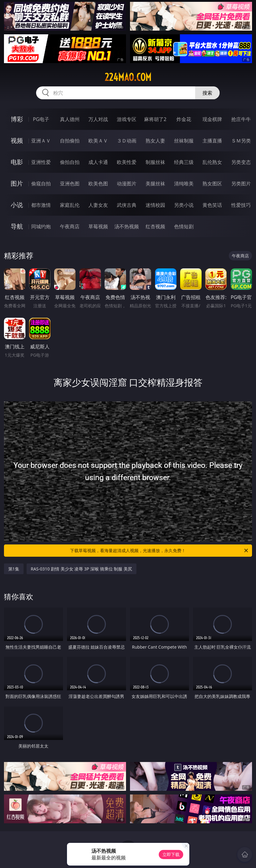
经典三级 (184, 162)
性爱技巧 (241, 205)
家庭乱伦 (70, 205)
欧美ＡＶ (98, 141)
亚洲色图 (70, 184)
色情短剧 (184, 226)
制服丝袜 (155, 162)
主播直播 (212, 141)
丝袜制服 (184, 141)
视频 (17, 140)
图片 (17, 183)
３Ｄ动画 (127, 141)
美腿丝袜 (155, 184)
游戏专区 (127, 119)
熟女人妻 (155, 141)
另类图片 (241, 184)
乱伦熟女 (212, 162)
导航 (17, 226)
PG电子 (41, 119)
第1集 (14, 569)
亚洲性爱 (41, 162)
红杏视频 (155, 226)
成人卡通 (98, 162)
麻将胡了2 (155, 119)
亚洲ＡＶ (41, 141)
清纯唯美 (184, 184)
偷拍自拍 (70, 162)
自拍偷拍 (70, 141)
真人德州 (70, 119)
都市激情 (41, 205)
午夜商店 (70, 226)
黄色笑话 (212, 205)
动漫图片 (127, 184)
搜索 (207, 93)
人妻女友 (98, 205)
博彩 (17, 119)
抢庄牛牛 (241, 119)
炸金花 (184, 119)
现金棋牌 (212, 119)
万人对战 (98, 119)
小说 (17, 205)
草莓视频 (98, 226)
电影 (17, 162)
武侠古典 (127, 205)
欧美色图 (98, 184)
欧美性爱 (127, 162)
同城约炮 (41, 226)
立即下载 (171, 854)
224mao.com (128, 77)
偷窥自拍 (41, 184)
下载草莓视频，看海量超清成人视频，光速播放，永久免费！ (160, 551)
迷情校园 (155, 205)
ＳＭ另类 (241, 141)
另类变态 (241, 162)
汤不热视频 (127, 226)
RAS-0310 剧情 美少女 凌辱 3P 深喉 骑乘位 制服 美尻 (82, 569)
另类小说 (184, 205)
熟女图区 (212, 184)
